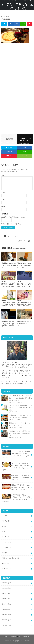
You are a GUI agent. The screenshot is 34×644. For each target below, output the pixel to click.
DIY (15, 402)
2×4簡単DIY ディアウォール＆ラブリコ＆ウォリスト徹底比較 (20, 416)
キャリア (17, 427)
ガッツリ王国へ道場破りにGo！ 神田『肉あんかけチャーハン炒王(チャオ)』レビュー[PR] (16, 467)
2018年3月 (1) (7, 609)
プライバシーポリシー (24, 637)
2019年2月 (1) (7, 593)
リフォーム (20, 402)
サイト (3, 207)
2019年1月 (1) (7, 599)
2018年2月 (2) (7, 615)
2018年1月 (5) (7, 620)
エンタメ (6, 521)
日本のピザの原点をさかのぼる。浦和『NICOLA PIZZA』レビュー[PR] (16, 487)
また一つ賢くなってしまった (17, 6)
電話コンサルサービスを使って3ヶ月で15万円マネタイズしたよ (20, 424)
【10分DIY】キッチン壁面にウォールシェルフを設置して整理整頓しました (20, 433)
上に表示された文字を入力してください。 (14, 217)
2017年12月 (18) (7, 625)
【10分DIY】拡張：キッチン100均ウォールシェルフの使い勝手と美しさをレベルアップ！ (20, 398)
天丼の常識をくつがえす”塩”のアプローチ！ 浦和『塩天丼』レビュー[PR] (16, 498)
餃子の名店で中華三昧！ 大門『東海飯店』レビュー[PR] (16, 477)
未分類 (5, 563)
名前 (3, 193)
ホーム (7, 637)
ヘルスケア (7, 537)
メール (4, 200)
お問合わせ (13, 637)
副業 (21, 427)
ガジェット (7, 526)
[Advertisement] (17, 72)
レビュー (17, 412)
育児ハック (7, 569)
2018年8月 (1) (7, 604)
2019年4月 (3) (7, 583)
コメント (4, 175)
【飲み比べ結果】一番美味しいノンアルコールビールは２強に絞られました (20, 408)
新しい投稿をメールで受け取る (12, 224)
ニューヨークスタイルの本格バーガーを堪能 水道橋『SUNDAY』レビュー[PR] (16, 455)
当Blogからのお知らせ (10, 558)
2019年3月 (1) (7, 588)
